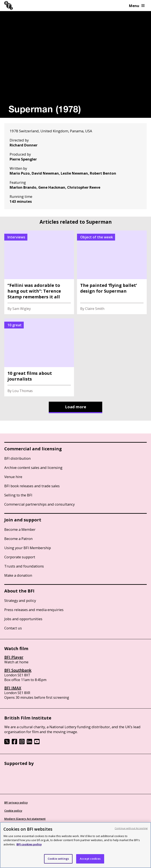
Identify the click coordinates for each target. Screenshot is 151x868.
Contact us (13, 628)
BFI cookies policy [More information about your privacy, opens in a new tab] (29, 844)
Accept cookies (90, 859)
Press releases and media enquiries (34, 610)
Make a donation (18, 575)
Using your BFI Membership (28, 548)
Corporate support (20, 557)
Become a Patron (18, 539)
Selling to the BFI (18, 495)
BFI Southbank (18, 670)
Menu (137, 6)
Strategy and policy (20, 600)
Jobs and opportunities (23, 619)
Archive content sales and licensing (33, 468)
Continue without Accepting (131, 828)
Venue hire (13, 477)
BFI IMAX (13, 688)
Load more (76, 407)
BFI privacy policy (16, 802)
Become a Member (20, 529)
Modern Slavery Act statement (25, 819)
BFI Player (14, 657)
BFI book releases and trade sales (32, 486)
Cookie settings (58, 859)
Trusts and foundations (24, 566)
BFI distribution (17, 458)
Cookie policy (13, 811)
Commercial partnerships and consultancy (39, 504)
